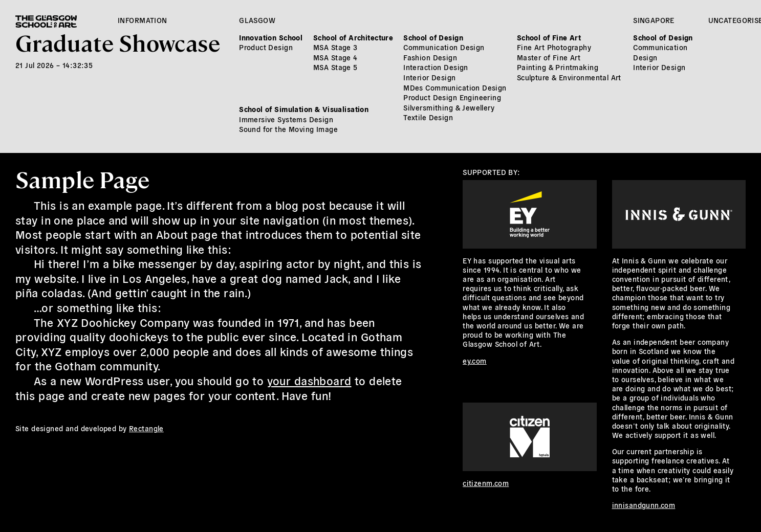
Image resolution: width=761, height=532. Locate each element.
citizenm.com (486, 483)
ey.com (475, 361)
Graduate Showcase (118, 42)
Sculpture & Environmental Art (569, 77)
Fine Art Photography (554, 47)
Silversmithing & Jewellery (449, 107)
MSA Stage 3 (335, 47)
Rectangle (146, 428)
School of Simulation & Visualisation (304, 109)
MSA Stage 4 (335, 57)
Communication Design (444, 47)
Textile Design (428, 117)
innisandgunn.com (644, 505)
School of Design (433, 37)
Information (143, 20)
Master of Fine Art (549, 57)
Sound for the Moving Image (288, 129)
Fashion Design (430, 57)
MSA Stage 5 (335, 67)
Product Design (266, 47)
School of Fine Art (549, 37)
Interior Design (429, 77)
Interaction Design (436, 67)
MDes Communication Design (455, 87)
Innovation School (271, 37)
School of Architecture (353, 37)
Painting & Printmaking (558, 67)
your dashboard (309, 380)
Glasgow (257, 20)
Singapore (654, 20)
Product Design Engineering (452, 97)
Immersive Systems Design (286, 119)
